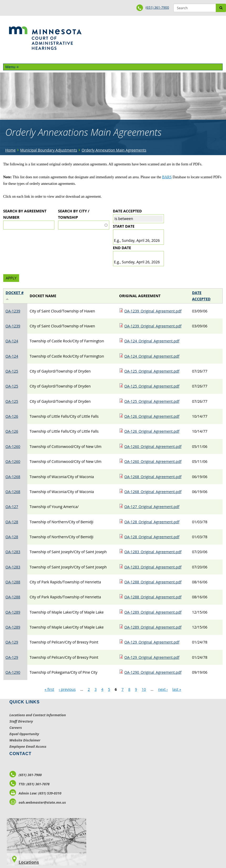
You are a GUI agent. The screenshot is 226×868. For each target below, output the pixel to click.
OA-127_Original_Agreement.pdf (152, 507)
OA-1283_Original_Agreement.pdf (153, 552)
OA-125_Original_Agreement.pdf (152, 371)
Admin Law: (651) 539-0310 (35, 793)
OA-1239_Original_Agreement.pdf (153, 311)
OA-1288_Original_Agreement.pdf (153, 582)
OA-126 (12, 416)
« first (49, 689)
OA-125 (12, 371)
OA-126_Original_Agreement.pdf (152, 416)
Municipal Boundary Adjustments (49, 150)
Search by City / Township (74, 214)
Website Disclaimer (25, 740)
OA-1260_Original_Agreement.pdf (153, 446)
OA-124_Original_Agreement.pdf (152, 341)
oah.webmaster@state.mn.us (38, 802)
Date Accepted (127, 211)
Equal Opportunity (24, 734)
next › (163, 689)
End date (122, 248)
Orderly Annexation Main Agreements (114, 150)
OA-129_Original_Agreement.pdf (152, 642)
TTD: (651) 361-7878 (30, 784)
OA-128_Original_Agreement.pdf (152, 522)
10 (144, 689)
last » (177, 689)
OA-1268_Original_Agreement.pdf (153, 477)
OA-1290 (13, 672)
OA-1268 (13, 477)
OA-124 (12, 341)
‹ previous (67, 689)
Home (11, 150)
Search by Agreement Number (25, 214)
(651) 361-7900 (157, 7)
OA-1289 (13, 612)
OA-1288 (13, 582)
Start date (124, 226)
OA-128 (12, 522)
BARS (167, 177)
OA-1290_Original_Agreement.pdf (153, 672)
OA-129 (12, 642)
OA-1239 (13, 311)
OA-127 (12, 507)
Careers (16, 728)
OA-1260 (13, 446)
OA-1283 (13, 552)
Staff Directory (21, 721)
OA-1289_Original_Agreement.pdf (153, 612)
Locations (29, 862)
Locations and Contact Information (38, 715)
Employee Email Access (28, 746)
